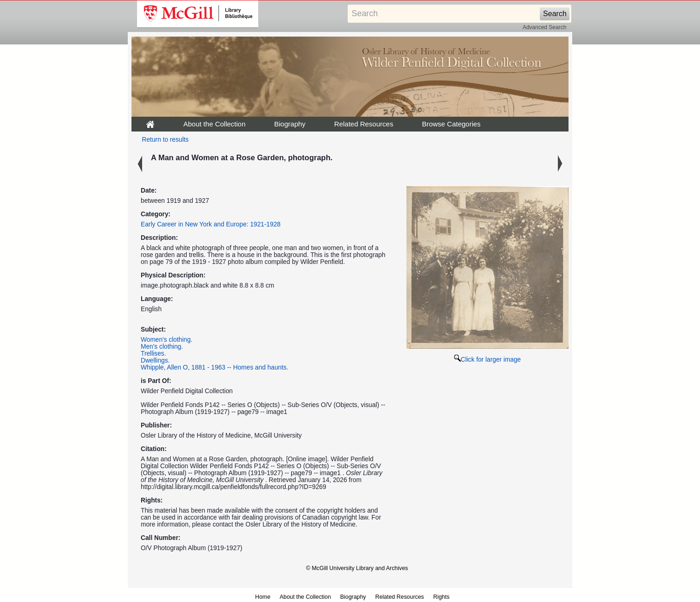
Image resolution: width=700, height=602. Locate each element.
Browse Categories (451, 124)
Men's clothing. (162, 347)
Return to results (166, 140)
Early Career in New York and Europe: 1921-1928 (211, 224)
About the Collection (214, 124)
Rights (441, 597)
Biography (290, 124)
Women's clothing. (167, 340)
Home (263, 597)
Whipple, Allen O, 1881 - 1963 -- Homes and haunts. (215, 367)
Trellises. (153, 354)
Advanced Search (545, 27)
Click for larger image (487, 360)
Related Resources (364, 124)
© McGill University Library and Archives (357, 568)
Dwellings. (155, 361)
